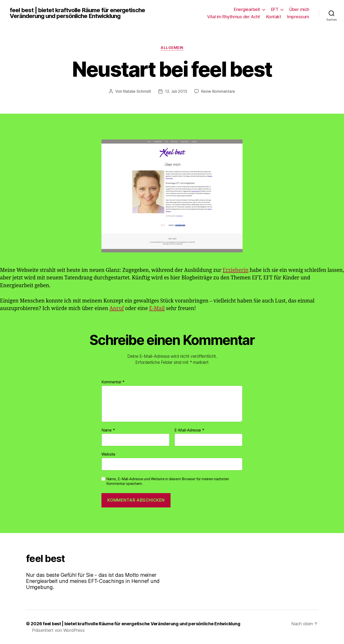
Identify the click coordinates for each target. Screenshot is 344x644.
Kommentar (113, 382)
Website (108, 454)
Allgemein (172, 48)
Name (108, 430)
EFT (275, 9)
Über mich (299, 9)
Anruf (117, 308)
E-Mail (157, 308)
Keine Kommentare (218, 91)
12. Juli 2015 (176, 91)
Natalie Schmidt (137, 91)
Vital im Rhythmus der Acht (234, 17)
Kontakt (274, 17)
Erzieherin (235, 270)
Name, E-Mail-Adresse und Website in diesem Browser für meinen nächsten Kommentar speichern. (168, 481)
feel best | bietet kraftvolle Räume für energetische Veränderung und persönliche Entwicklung (77, 13)
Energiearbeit (247, 9)
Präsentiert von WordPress (58, 630)
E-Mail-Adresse (189, 430)
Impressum (298, 17)
